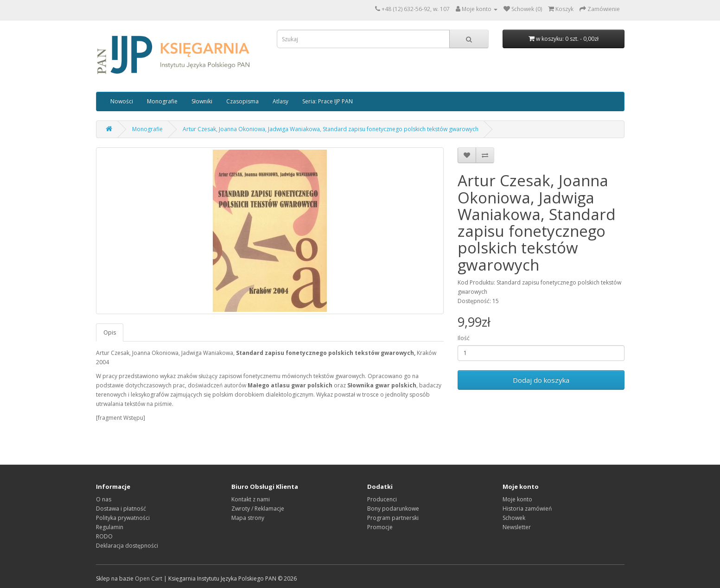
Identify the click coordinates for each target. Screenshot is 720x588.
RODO (104, 536)
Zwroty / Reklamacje (258, 509)
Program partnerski (393, 518)
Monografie (162, 101)
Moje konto (517, 499)
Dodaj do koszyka (541, 380)
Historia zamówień (527, 509)
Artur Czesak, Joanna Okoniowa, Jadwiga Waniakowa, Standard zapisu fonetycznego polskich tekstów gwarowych (331, 129)
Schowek (514, 518)
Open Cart (149, 579)
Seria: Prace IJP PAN (328, 101)
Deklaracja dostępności (127, 546)
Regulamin (110, 527)
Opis (110, 332)
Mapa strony (248, 518)
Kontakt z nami (251, 499)
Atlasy (280, 101)
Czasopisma (242, 101)
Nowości (122, 101)
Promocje (380, 527)
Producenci (382, 499)
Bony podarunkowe (393, 509)
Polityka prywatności (123, 518)
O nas (104, 499)
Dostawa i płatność (121, 509)
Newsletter (517, 527)
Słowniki (202, 101)
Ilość (464, 338)
